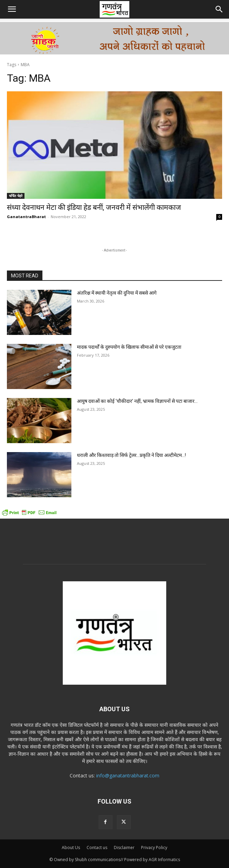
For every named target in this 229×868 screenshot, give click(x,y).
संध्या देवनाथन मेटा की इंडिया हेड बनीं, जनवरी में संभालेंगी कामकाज (94, 207)
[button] (12, 9)
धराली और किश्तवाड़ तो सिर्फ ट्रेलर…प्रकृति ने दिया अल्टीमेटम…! (131, 455)
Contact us (97, 847)
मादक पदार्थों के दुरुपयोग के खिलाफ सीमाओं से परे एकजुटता (129, 347)
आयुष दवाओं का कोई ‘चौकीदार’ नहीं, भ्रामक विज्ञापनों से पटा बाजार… (137, 401)
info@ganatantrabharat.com (128, 775)
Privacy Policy (154, 847)
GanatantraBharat (26, 217)
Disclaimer (124, 847)
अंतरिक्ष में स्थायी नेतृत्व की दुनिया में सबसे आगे (117, 293)
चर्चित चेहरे (16, 196)
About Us (71, 847)
